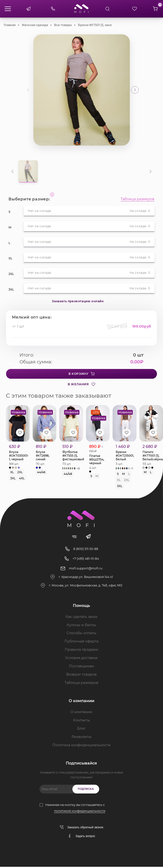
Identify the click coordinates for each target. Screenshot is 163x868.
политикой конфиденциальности (80, 812)
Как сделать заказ (81, 618)
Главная (10, 25)
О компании (81, 713)
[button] (135, 90)
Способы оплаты (81, 634)
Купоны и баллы (81, 626)
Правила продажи (81, 651)
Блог (81, 730)
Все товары (63, 25)
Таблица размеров (138, 199)
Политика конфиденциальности (81, 746)
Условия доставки (81, 659)
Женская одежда (35, 25)
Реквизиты (81, 738)
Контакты (81, 721)
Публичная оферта (81, 642)
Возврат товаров (81, 676)
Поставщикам (81, 667)
